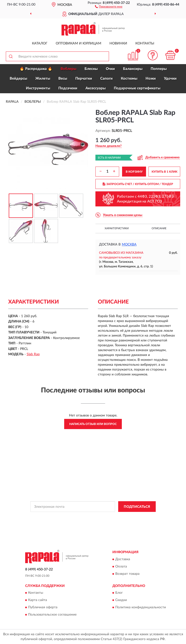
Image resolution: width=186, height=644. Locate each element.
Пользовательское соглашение (52, 615)
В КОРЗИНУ (134, 172)
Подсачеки (68, 88)
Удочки (170, 79)
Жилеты (43, 79)
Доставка (123, 559)
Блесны (91, 69)
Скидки (121, 600)
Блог (119, 593)
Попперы (159, 69)
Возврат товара (127, 574)
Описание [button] (159, 228)
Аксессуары (96, 88)
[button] (109, 6)
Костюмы (129, 79)
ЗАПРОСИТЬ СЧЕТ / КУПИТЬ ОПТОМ (138, 184)
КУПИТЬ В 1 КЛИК (164, 172)
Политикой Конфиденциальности (117, 517)
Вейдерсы (18, 79)
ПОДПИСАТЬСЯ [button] (137, 507)
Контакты (145, 43)
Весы (63, 79)
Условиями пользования (89, 522)
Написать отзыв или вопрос (93, 424)
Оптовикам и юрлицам (78, 43)
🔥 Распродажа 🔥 (36, 69)
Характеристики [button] (117, 228)
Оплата (121, 567)
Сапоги (106, 79)
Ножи (151, 79)
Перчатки (84, 79)
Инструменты (38, 88)
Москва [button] (129, 245)
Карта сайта (38, 600)
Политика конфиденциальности (141, 607)
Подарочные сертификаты (137, 88)
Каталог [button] (40, 43)
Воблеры (68, 69)
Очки (110, 69)
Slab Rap (33, 354)
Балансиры (133, 69)
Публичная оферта (43, 607)
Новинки (118, 43)
